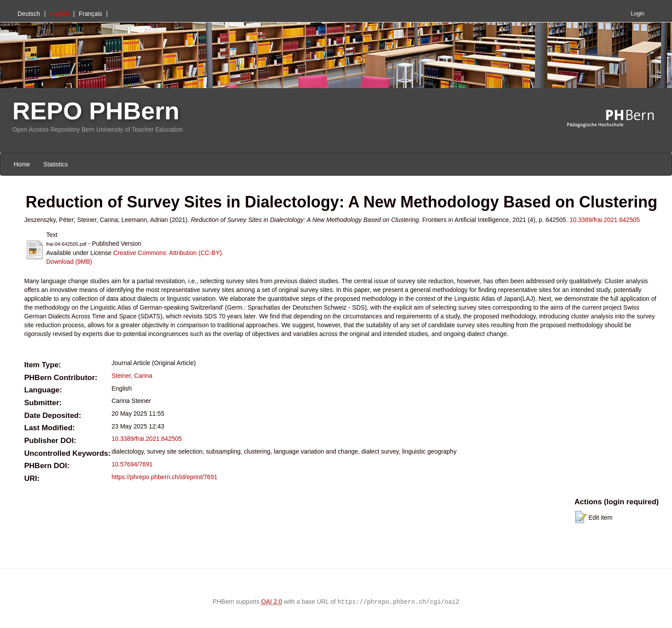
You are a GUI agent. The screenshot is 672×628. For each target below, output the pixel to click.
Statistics (55, 164)
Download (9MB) (69, 262)
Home (22, 164)
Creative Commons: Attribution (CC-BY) (167, 253)
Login (637, 14)
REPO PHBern (96, 111)
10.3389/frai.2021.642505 (605, 220)
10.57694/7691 (132, 464)
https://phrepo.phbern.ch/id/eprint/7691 (164, 477)
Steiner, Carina (132, 376)
